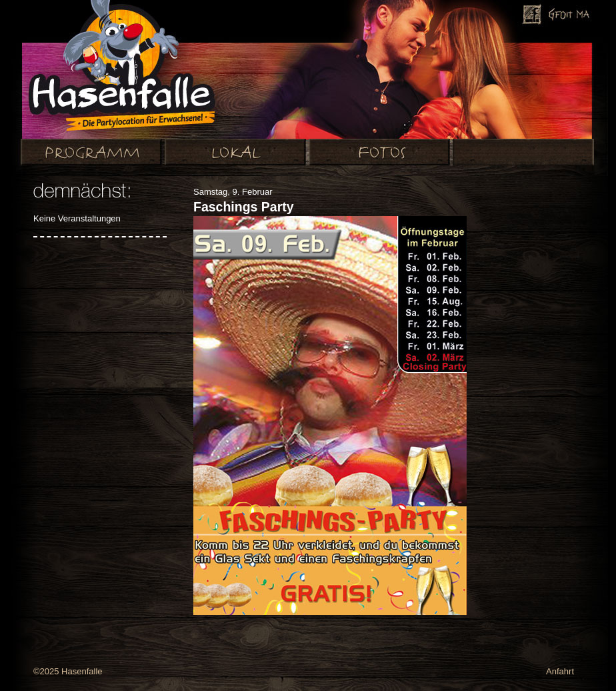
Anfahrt (560, 671)
